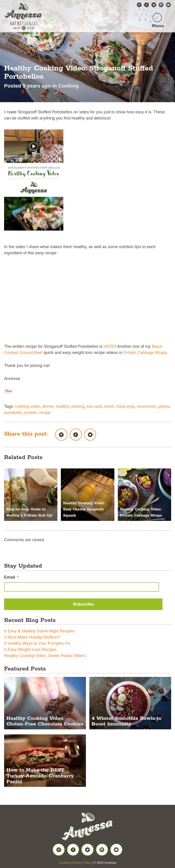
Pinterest (139, 5)
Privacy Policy (82, 863)
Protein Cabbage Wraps (145, 353)
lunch (109, 406)
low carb (94, 406)
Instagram (161, 5)
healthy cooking (70, 406)
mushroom (146, 406)
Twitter (154, 5)
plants (164, 406)
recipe (45, 413)
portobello (13, 413)
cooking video (28, 406)
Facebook (147, 5)
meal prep (125, 406)
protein (31, 413)
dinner (48, 406)
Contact (64, 863)
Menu (157, 26)
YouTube (168, 5)
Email (11, 577)
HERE (109, 346)
